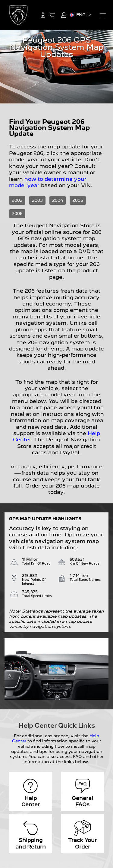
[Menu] (102, 15)
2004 (58, 200)
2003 (37, 200)
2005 (78, 200)
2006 (17, 213)
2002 (17, 200)
